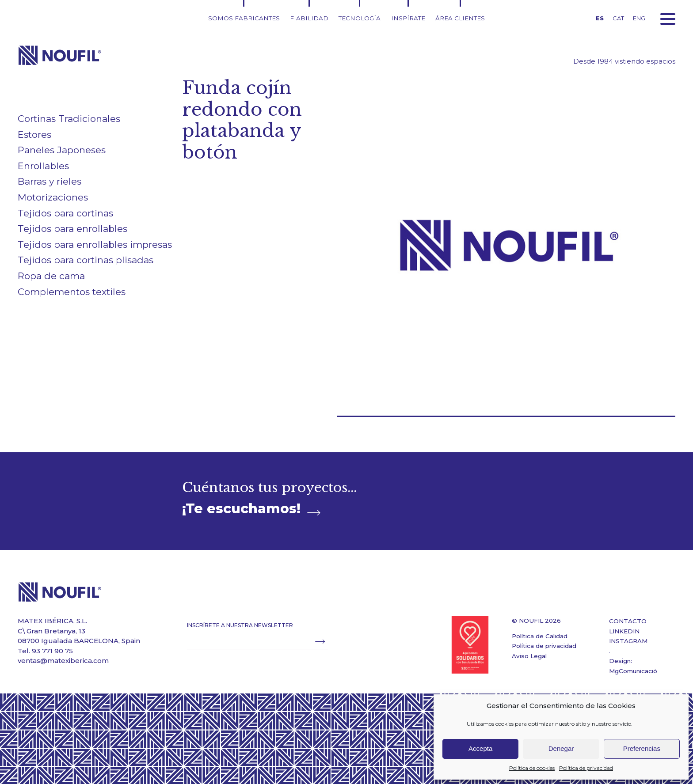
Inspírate (408, 18)
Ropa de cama (51, 276)
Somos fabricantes (244, 18)
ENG (639, 18)
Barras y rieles (49, 181)
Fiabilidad (309, 18)
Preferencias (642, 748)
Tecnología (360, 18)
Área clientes (460, 18)
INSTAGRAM (628, 641)
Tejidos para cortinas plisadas (86, 260)
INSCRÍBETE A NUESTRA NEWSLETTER (240, 625)
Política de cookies (532, 768)
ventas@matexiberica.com (63, 661)
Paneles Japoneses (62, 150)
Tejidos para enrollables (72, 229)
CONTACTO (628, 621)
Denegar (561, 748)
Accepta (480, 748)
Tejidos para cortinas (65, 213)
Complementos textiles (72, 292)
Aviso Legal (529, 656)
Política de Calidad (540, 636)
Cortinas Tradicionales (69, 119)
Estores (34, 134)
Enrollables (43, 166)
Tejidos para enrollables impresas (95, 244)
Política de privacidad (586, 768)
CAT (618, 18)
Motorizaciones (53, 197)
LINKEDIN (624, 631)
